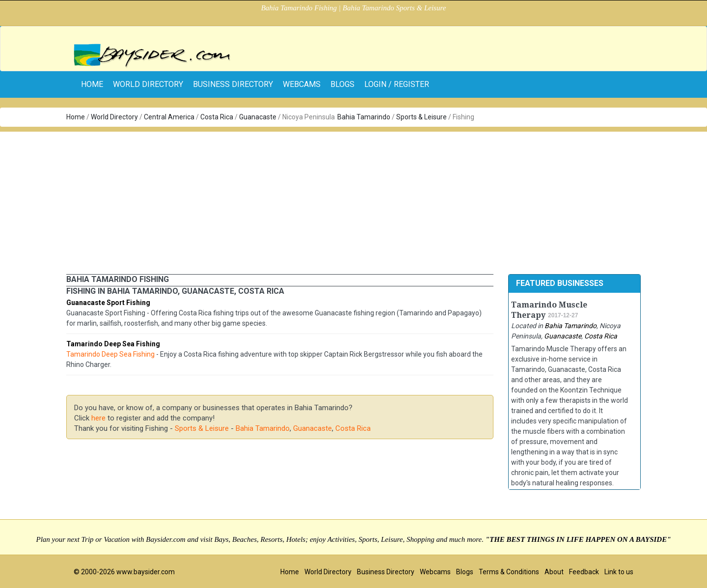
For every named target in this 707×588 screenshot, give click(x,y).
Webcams (302, 84)
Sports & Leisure (421, 117)
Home (76, 117)
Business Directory (233, 84)
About (554, 572)
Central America (169, 117)
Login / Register (397, 84)
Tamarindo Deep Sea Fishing (113, 344)
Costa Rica (217, 117)
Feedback (584, 572)
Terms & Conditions (509, 572)
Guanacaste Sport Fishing (108, 303)
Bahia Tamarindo (364, 117)
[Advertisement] (353, 200)
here (98, 418)
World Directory (148, 84)
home (92, 84)
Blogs (342, 84)
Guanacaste (258, 117)
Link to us (619, 572)
